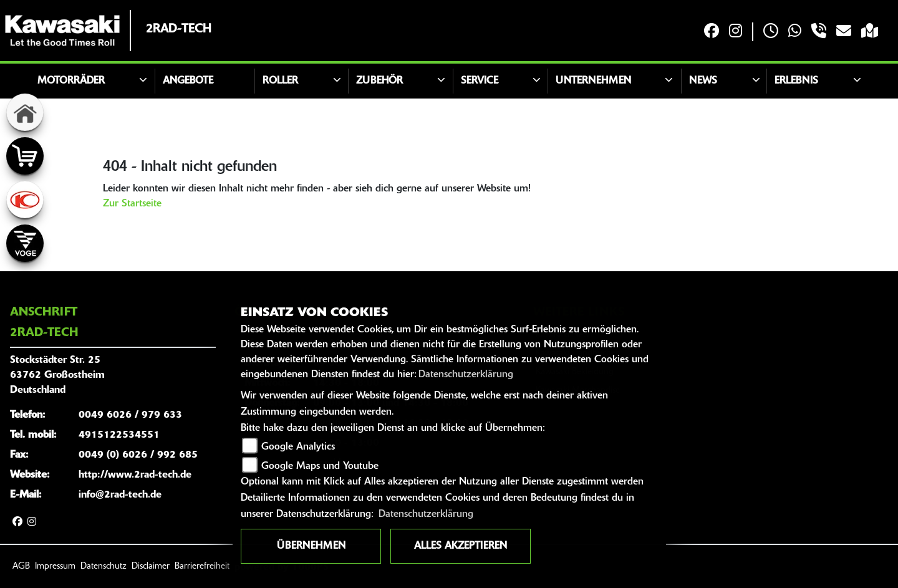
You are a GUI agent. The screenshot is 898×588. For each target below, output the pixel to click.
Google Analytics (298, 447)
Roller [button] (280, 81)
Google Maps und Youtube (320, 466)
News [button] (703, 81)
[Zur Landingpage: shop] (25, 156)
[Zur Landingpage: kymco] (25, 200)
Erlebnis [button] (796, 81)
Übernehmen (311, 546)
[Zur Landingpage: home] (25, 112)
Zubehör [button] (379, 81)
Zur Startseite (132, 204)
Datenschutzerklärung (466, 375)
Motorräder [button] (71, 81)
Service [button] (480, 81)
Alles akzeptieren (461, 546)
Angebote (188, 81)
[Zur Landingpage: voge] (25, 243)
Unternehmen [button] (593, 81)
